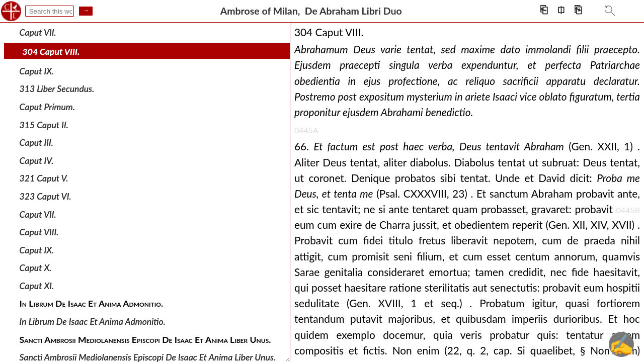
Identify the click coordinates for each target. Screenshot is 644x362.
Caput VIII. (39, 232)
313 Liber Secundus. (57, 89)
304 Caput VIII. (51, 52)
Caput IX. (37, 71)
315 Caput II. (44, 124)
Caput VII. (38, 32)
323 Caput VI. (46, 196)
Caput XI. (37, 286)
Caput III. (36, 143)
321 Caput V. (44, 178)
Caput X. (36, 268)
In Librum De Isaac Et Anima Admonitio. (93, 322)
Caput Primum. (47, 107)
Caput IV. (37, 161)
